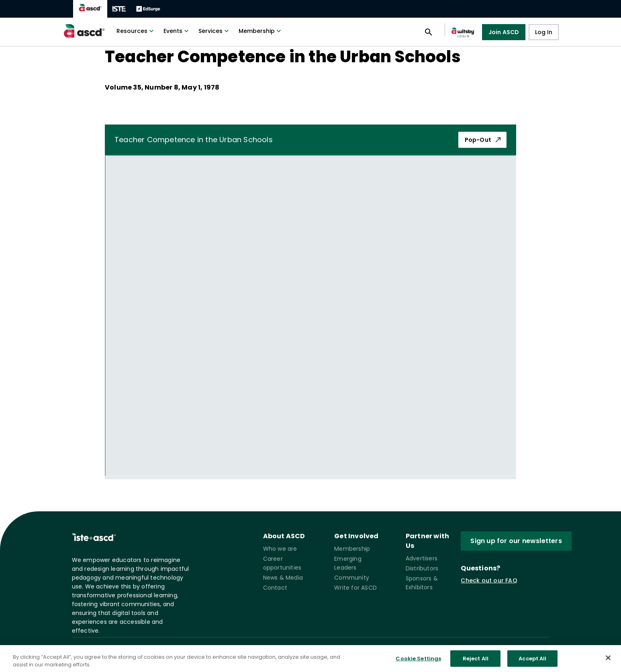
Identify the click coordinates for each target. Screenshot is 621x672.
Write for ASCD (355, 588)
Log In (544, 32)
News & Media (283, 578)
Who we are (280, 549)
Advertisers (422, 558)
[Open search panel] (429, 32)
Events (177, 31)
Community (352, 578)
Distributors (422, 568)
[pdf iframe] (310, 316)
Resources (136, 31)
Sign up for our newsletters (516, 541)
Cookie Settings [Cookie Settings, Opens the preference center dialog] (418, 664)
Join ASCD (504, 32)
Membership (261, 31)
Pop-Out (483, 140)
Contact (275, 588)
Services (214, 31)
